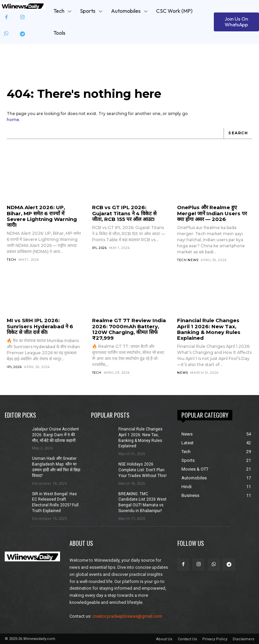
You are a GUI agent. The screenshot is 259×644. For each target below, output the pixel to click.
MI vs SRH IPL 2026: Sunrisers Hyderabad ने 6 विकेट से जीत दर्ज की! (40, 326)
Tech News (188, 260)
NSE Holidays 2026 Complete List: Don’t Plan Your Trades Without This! (142, 470)
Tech (11, 260)
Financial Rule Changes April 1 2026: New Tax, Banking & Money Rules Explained (209, 329)
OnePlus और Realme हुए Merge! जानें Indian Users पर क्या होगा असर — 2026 (212, 213)
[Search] (238, 134)
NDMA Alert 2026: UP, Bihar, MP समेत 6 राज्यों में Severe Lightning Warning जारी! (42, 216)
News (182, 373)
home (13, 120)
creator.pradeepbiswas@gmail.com (127, 616)
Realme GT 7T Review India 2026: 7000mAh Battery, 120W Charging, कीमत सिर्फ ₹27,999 (129, 329)
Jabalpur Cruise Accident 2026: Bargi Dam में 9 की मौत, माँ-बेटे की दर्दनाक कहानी (55, 435)
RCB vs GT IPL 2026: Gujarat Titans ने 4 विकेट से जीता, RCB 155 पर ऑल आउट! (124, 213)
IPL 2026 (99, 248)
